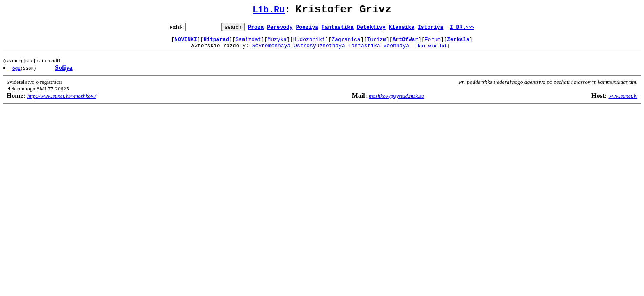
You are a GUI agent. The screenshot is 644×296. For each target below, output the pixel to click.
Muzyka (277, 43)
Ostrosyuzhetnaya (319, 50)
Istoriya (430, 29)
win (432, 50)
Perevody (280, 29)
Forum (433, 43)
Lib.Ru (269, 11)
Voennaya (396, 50)
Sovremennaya (271, 50)
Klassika (402, 29)
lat (443, 50)
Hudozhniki (309, 43)
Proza (256, 29)
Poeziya (307, 29)
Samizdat (248, 43)
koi (422, 50)
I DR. (462, 29)
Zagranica (346, 43)
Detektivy (371, 29)
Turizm (376, 43)
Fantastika (338, 29)
